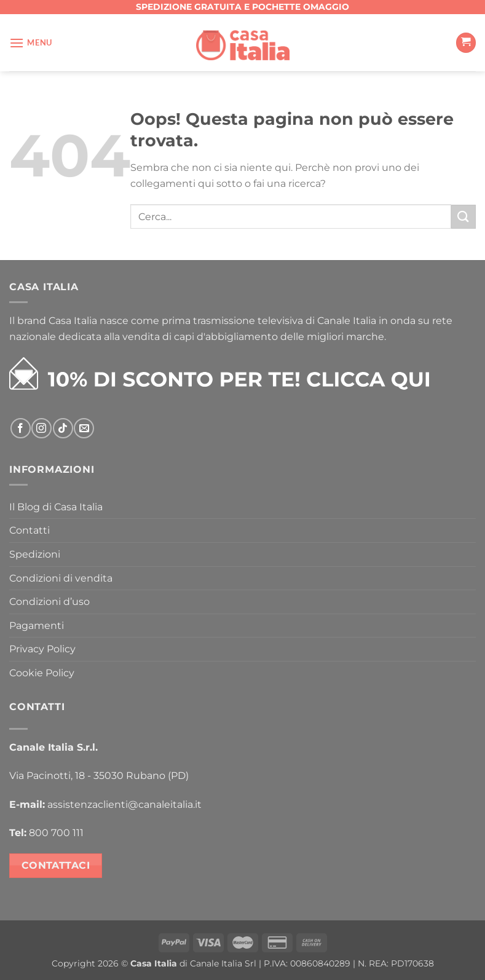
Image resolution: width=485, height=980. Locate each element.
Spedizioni (35, 554)
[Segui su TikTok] (63, 428)
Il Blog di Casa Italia (56, 507)
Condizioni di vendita (61, 578)
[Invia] (463, 217)
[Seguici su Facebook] (21, 428)
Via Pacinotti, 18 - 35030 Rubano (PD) (99, 776)
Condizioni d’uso (49, 602)
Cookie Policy (42, 673)
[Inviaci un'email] (84, 428)
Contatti (30, 530)
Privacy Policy (42, 649)
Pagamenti (37, 626)
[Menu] (31, 43)
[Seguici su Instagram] (41, 428)
